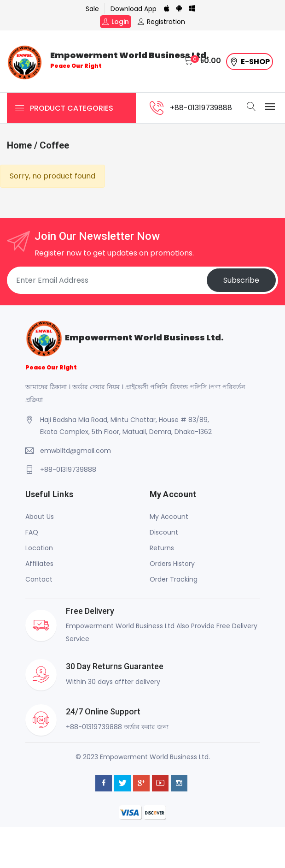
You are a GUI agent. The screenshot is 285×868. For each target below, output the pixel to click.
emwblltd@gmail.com (76, 451)
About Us (40, 517)
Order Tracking (174, 579)
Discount (164, 532)
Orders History (172, 564)
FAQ (32, 532)
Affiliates (39, 564)
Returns (162, 548)
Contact (39, 579)
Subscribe (241, 280)
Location (39, 548)
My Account (169, 517)
